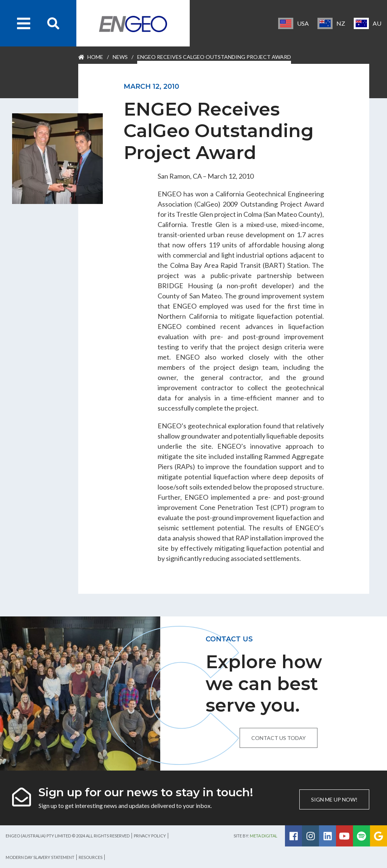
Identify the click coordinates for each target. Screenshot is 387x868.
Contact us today (279, 738)
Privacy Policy (150, 836)
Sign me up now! (334, 799)
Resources (91, 857)
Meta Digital (264, 836)
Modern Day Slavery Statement (40, 857)
